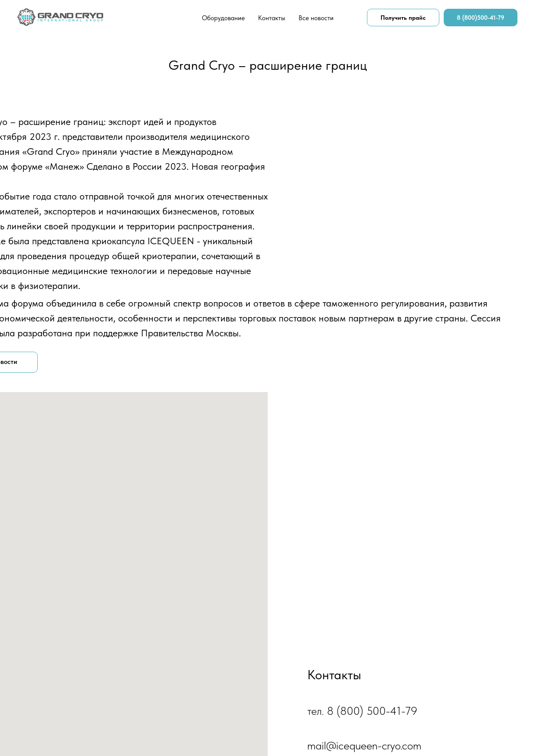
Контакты (272, 18)
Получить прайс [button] (403, 18)
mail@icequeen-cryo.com (364, 745)
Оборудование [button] (223, 18)
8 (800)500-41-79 (481, 18)
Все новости (316, 18)
